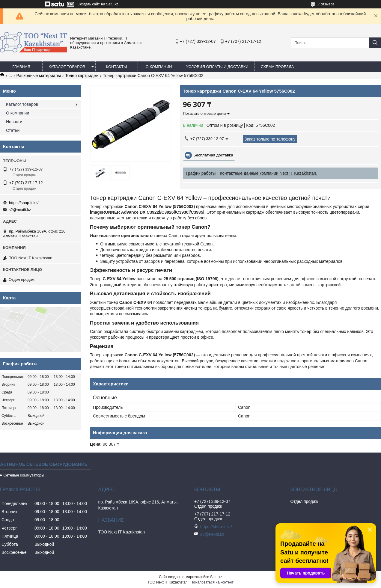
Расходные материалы (39, 76)
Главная (21, 67)
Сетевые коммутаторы (24, 475)
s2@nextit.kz (20, 210)
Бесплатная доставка (213, 155)
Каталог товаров (67, 67)
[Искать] (375, 43)
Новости (14, 122)
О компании (159, 67)
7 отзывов (326, 4)
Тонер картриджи (82, 76)
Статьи (13, 130)
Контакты (116, 67)
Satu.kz (216, 577)
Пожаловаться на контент (212, 582)
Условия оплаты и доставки (217, 67)
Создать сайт (89, 4)
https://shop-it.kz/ (24, 203)
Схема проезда (277, 67)
